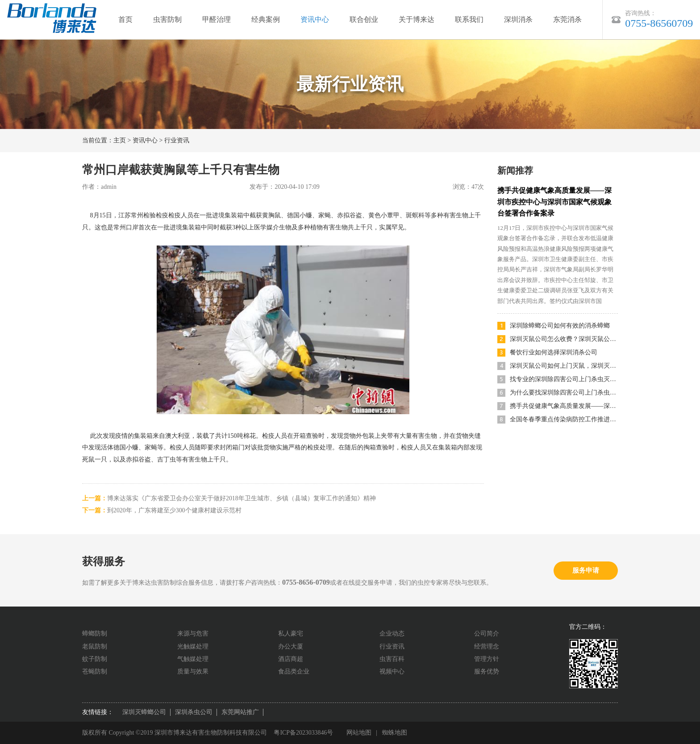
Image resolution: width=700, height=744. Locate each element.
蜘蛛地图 (395, 733)
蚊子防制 (95, 659)
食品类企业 (294, 671)
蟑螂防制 (95, 634)
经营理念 (487, 646)
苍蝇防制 (95, 671)
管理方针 (487, 659)
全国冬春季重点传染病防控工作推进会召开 (564, 419)
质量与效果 (193, 671)
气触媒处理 (193, 659)
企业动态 (392, 634)
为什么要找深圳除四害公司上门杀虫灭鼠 (564, 393)
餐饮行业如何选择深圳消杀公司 (554, 352)
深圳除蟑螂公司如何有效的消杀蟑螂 (560, 326)
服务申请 (586, 570)
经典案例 (266, 19)
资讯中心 (315, 19)
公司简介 (487, 634)
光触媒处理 (193, 646)
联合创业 (364, 19)
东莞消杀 (567, 19)
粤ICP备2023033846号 (304, 733)
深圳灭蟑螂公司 (144, 712)
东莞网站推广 (240, 712)
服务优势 (487, 671)
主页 (120, 140)
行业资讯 (177, 140)
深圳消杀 (518, 19)
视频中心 (392, 671)
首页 (125, 19)
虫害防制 (167, 19)
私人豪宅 (291, 634)
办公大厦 (291, 646)
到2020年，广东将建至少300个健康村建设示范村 (174, 510)
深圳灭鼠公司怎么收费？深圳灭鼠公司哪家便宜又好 (564, 339)
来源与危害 (193, 634)
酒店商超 (291, 659)
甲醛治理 (217, 19)
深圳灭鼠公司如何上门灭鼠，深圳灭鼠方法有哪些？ (564, 366)
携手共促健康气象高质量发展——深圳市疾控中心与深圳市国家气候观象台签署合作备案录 (554, 202)
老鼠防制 (95, 646)
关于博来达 (417, 19)
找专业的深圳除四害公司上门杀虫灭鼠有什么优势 (564, 379)
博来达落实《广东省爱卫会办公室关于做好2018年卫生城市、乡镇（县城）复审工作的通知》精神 (242, 498)
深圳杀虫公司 (194, 712)
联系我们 (469, 19)
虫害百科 (392, 659)
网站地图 (359, 733)
